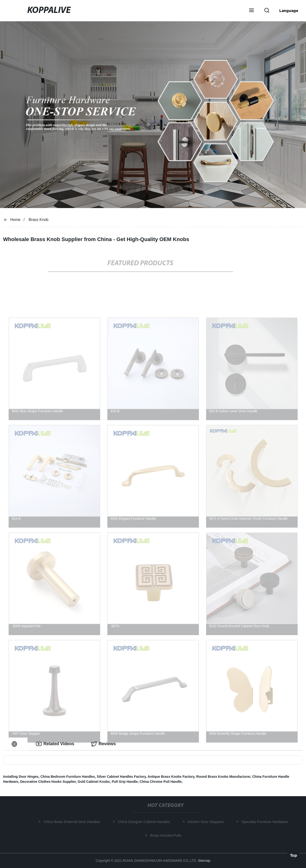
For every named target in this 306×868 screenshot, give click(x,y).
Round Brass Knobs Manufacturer (223, 777)
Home (15, 220)
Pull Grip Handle (125, 782)
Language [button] (289, 11)
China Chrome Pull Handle (161, 782)
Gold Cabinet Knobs (94, 782)
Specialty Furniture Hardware (266, 822)
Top (294, 855)
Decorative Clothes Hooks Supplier (48, 782)
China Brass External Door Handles (73, 822)
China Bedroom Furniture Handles (68, 777)
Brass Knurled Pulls (167, 835)
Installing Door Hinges (21, 777)
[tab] (15, 744)
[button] (251, 11)
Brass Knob (39, 220)
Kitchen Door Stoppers (207, 822)
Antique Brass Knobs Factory (171, 777)
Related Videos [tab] (55, 744)
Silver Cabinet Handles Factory (121, 777)
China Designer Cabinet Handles (145, 822)
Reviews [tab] (104, 744)
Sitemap (204, 861)
